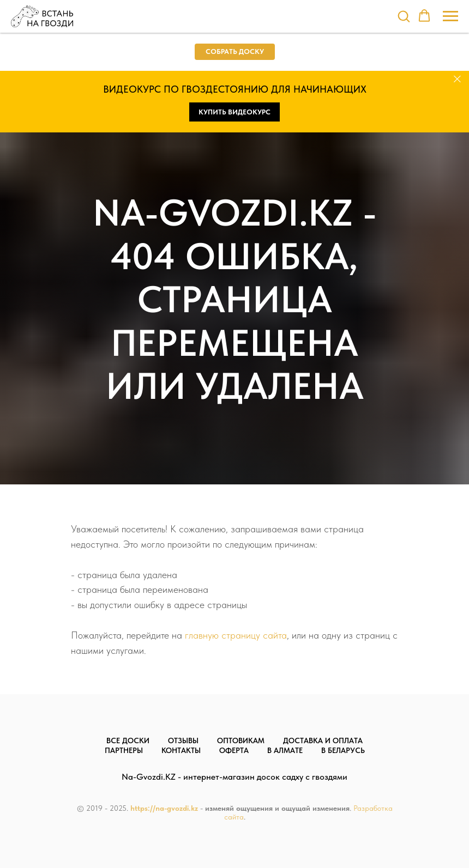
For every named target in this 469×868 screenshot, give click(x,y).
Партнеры (124, 750)
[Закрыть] (457, 79)
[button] (404, 16)
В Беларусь (343, 750)
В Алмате (285, 750)
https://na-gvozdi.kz (164, 808)
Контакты (181, 750)
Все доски (128, 740)
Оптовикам (241, 740)
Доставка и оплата (323, 740)
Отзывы (183, 740)
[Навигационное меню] (450, 16)
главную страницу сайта (236, 635)
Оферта (234, 750)
